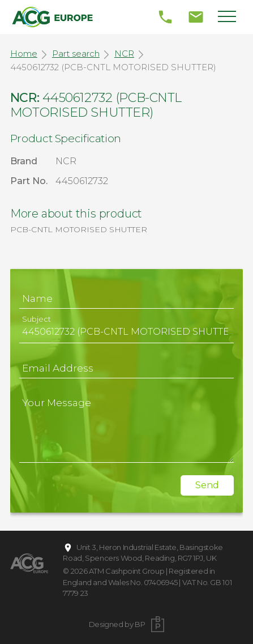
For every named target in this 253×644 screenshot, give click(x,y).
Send (207, 485)
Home (24, 54)
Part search (76, 54)
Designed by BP (117, 624)
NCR (124, 54)
